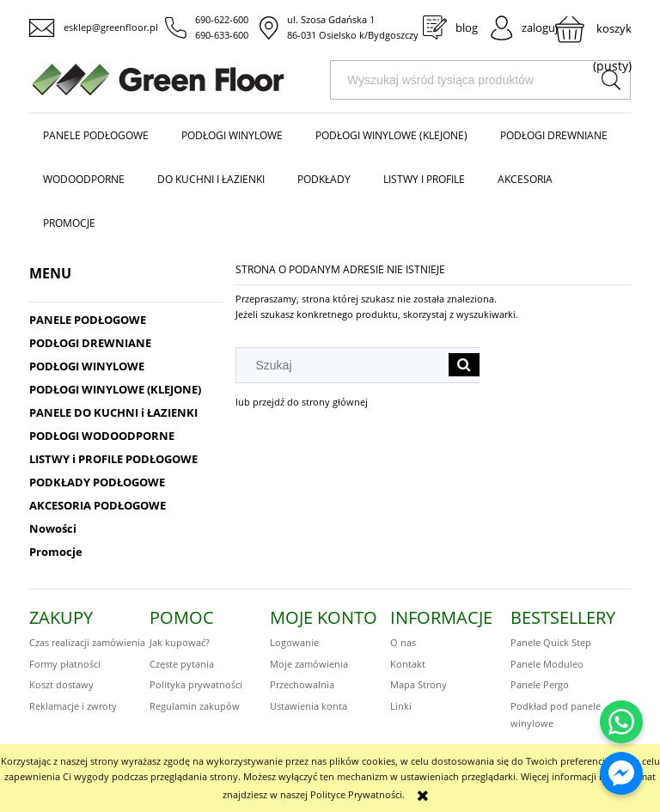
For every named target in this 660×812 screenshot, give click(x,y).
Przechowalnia (302, 684)
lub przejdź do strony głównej (302, 402)
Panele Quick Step (551, 642)
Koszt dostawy (61, 684)
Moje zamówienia (309, 664)
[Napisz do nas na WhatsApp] (621, 722)
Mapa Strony (419, 684)
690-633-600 (222, 35)
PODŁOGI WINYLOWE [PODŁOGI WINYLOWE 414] (87, 366)
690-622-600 (222, 19)
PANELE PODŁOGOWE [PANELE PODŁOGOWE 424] (88, 320)
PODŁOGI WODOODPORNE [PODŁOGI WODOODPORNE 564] (102, 436)
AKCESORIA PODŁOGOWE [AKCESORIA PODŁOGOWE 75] (98, 505)
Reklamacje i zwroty (73, 706)
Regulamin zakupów (195, 706)
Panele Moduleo (547, 664)
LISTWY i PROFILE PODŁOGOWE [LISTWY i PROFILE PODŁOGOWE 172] (113, 459)
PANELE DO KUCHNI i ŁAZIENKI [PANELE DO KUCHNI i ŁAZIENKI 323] (113, 412)
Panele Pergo (540, 684)
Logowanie (294, 642)
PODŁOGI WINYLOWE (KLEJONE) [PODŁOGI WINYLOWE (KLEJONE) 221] (115, 389)
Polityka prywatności (196, 684)
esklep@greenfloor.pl (111, 27)
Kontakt (408, 664)
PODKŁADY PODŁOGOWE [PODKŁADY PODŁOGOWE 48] (97, 482)
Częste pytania (182, 664)
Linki (401, 706)
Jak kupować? (180, 642)
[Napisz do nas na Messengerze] (621, 773)
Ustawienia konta (309, 706)
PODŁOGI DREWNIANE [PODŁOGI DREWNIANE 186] (90, 343)
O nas (403, 642)
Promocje (56, 552)
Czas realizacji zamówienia (87, 642)
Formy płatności (65, 664)
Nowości (53, 528)
